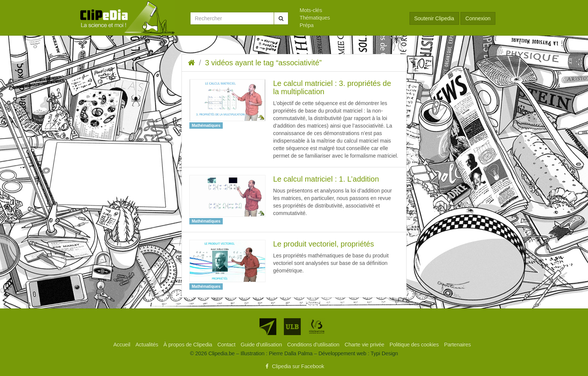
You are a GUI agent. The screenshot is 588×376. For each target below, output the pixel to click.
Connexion (478, 18)
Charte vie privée (365, 344)
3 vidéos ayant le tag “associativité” (263, 63)
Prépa (307, 25)
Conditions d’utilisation (314, 344)
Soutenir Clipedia (434, 18)
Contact (227, 344)
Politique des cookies (415, 344)
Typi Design (384, 353)
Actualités (148, 344)
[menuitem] (349, 10)
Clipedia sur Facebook (294, 366)
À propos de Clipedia (189, 344)
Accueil (122, 344)
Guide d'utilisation (262, 344)
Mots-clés (311, 10)
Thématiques (315, 18)
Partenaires (457, 344)
